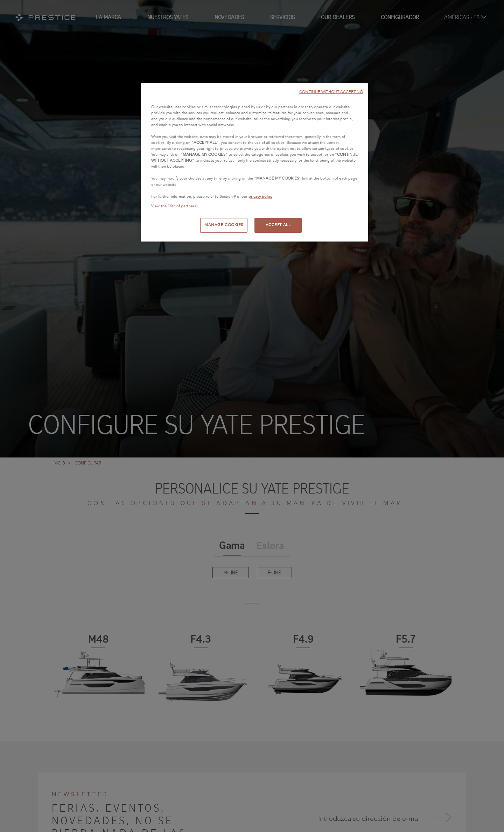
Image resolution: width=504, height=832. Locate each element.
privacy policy (260, 197)
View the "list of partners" (175, 206)
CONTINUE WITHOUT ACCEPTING (331, 92)
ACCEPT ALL (278, 225)
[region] (254, 162)
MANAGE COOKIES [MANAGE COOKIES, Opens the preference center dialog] (224, 225)
